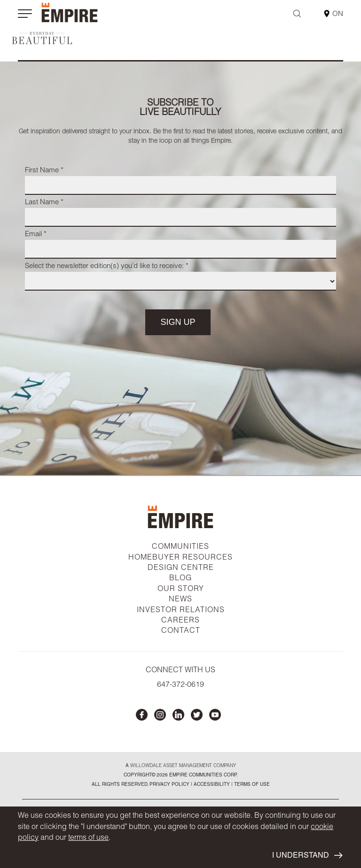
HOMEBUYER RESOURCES (180, 558)
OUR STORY (181, 590)
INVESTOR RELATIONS (181, 611)
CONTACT (181, 631)
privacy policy (169, 785)
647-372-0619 (180, 685)
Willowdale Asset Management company (183, 766)
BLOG (180, 579)
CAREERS (180, 621)
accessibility (211, 785)
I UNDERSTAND (307, 856)
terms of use (88, 838)
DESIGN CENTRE (181, 568)
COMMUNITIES (180, 547)
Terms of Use (251, 785)
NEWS (180, 600)
